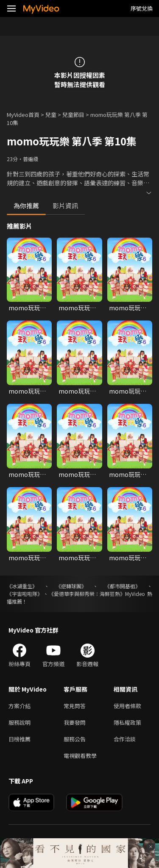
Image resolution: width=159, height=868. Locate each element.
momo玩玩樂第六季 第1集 (27, 308)
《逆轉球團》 (71, 586)
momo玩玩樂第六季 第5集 (77, 391)
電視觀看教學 (80, 756)
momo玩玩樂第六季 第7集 (27, 474)
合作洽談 (125, 739)
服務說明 (20, 722)
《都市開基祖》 (123, 586)
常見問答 (75, 706)
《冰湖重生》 (22, 586)
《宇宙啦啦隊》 (25, 594)
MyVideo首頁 (23, 115)
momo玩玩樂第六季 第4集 (27, 391)
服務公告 (75, 739)
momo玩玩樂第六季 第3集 (128, 308)
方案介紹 (20, 706)
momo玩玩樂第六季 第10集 (27, 558)
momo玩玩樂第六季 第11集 (77, 558)
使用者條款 (127, 706)
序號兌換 (142, 8)
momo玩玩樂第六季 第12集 (128, 558)
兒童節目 (73, 115)
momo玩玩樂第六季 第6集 (128, 391)
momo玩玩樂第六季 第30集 (77, 308)
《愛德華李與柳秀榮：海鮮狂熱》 (87, 594)
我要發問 (75, 722)
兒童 (51, 115)
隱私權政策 (127, 722)
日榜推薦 (20, 739)
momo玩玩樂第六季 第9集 (128, 474)
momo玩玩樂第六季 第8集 (77, 474)
